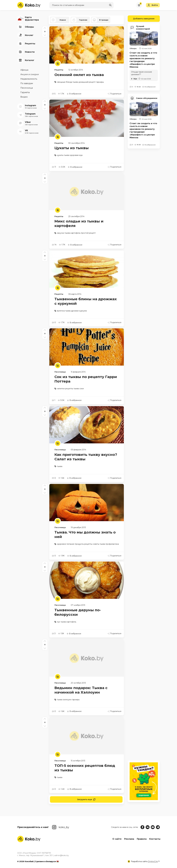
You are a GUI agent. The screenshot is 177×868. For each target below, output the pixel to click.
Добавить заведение (141, 19)
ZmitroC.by (153, 861)
